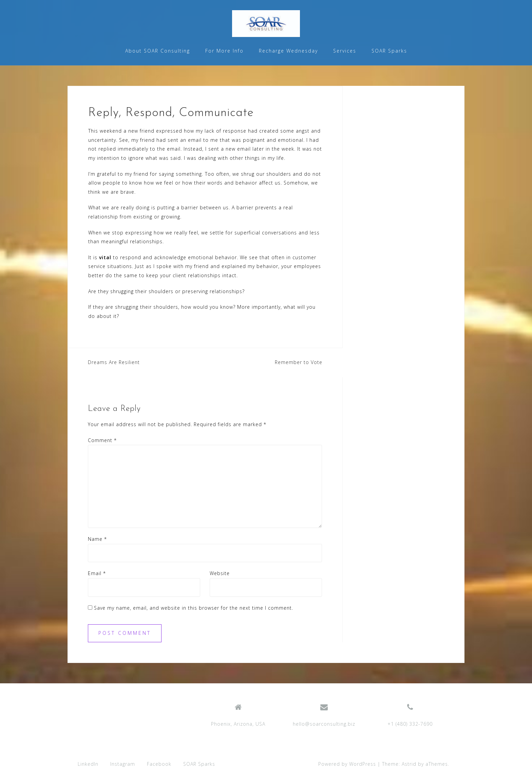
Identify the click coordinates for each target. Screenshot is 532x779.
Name (97, 539)
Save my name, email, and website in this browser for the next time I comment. (194, 608)
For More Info (224, 51)
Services (345, 51)
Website (220, 573)
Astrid (409, 764)
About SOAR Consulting (158, 51)
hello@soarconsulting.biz (324, 724)
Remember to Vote (299, 362)
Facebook (159, 764)
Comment (102, 440)
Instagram (123, 764)
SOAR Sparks (389, 51)
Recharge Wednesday (288, 51)
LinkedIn (88, 764)
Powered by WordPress (347, 764)
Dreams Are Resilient (114, 362)
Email (97, 573)
